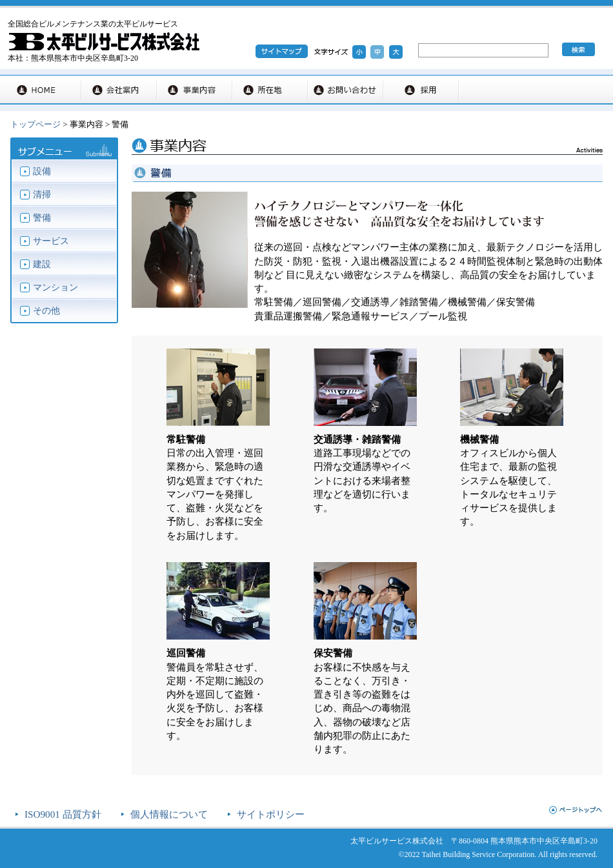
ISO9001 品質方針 (63, 814)
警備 (42, 218)
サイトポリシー (271, 814)
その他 (46, 311)
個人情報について (169, 814)
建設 (42, 264)
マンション (55, 288)
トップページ (35, 124)
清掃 (42, 195)
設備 (42, 171)
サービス (51, 241)
